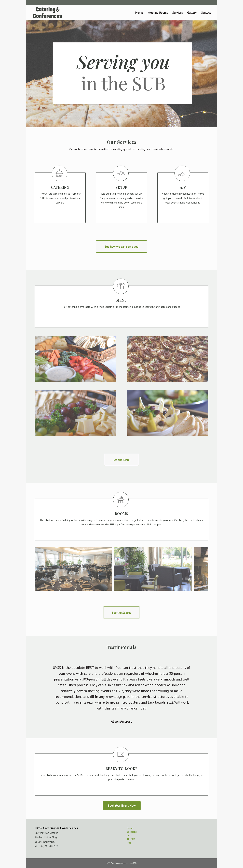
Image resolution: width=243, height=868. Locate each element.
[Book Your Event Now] (122, 806)
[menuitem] (139, 13)
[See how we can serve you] (122, 247)
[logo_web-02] (47, 13)
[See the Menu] (122, 460)
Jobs (129, 843)
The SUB (131, 839)
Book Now (132, 832)
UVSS (129, 836)
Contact (130, 828)
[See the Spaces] (122, 613)
